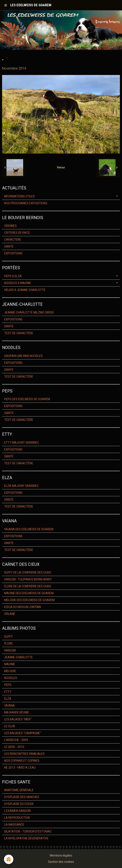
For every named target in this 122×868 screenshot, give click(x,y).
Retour (61, 168)
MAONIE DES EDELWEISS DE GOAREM (29, 593)
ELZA (8, 699)
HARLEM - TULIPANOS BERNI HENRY (28, 579)
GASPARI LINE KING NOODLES (23, 356)
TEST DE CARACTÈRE (19, 333)
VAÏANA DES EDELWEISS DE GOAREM (29, 529)
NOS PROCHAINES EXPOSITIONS (26, 203)
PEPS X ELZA (13, 276)
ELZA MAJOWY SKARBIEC (21, 486)
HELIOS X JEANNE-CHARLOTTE (25, 290)
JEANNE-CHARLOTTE (18, 657)
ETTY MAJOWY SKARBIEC (22, 443)
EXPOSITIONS (13, 253)
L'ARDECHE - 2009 (16, 740)
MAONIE (10, 664)
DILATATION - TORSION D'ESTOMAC (28, 831)
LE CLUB (10, 726)
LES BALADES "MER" (18, 719)
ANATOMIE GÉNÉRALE (19, 790)
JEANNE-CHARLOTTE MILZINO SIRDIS (29, 312)
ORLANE (10, 614)
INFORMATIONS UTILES (19, 196)
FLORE (8, 643)
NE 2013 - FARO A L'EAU (20, 768)
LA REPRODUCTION (17, 818)
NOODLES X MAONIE (18, 283)
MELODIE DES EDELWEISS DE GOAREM (29, 600)
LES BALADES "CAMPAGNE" (23, 733)
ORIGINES (10, 226)
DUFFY (8, 637)
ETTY (8, 692)
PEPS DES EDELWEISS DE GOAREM (27, 399)
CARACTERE (13, 240)
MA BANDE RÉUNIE (17, 712)
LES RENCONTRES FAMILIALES (24, 754)
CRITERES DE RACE (17, 233)
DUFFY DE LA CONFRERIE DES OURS (28, 572)
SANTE (9, 246)
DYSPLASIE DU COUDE (19, 804)
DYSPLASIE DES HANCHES (22, 797)
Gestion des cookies (61, 862)
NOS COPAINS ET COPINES (22, 761)
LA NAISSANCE (14, 825)
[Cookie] (9, 859)
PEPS (8, 685)
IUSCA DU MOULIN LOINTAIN (23, 607)
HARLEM (10, 650)
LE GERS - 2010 (14, 747)
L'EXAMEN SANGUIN (17, 811)
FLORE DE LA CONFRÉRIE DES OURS (28, 586)
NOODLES (11, 678)
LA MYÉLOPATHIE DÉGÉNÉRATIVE (26, 838)
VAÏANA (9, 706)
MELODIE (10, 671)
